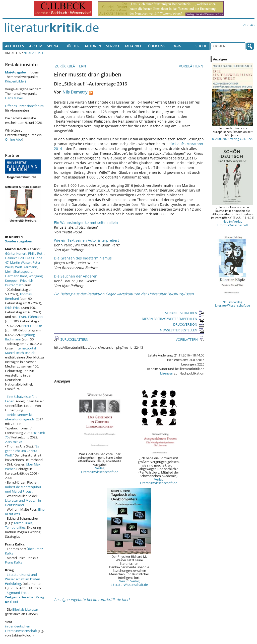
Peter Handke (32, 326)
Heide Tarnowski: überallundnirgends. (20, 417)
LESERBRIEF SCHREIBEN (183, 313)
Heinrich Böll (14, 258)
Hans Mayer (14, 98)
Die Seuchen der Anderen (76, 276)
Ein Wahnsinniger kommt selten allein (86, 222)
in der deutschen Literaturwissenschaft (21, 628)
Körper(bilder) (15, 81)
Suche (201, 46)
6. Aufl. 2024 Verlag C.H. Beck (233, 139)
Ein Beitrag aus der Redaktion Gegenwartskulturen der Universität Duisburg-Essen (124, 294)
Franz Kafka (14, 562)
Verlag (249, 25)
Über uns (157, 46)
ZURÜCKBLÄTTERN (70, 66)
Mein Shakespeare (19, 271)
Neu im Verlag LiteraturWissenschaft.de (129, 583)
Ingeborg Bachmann (20, 337)
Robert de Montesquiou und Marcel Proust (23, 489)
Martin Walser (20, 262)
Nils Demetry (75, 92)
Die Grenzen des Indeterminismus (83, 258)
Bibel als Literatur (25, 609)
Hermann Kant (16, 276)
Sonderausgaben (19, 241)
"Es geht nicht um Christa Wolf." (22, 451)
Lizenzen (167, 373)
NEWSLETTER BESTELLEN (182, 330)
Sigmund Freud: (25, 597)
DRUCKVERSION (189, 324)
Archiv (36, 46)
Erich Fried (13, 308)
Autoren (93, 46)
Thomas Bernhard (18, 296)
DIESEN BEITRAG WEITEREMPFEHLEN (173, 319)
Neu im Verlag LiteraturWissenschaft (233, 223)
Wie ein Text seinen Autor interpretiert (86, 240)
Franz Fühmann (31, 317)
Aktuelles (15, 46)
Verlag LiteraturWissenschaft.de (100, 470)
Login (176, 46)
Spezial (54, 46)
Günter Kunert (16, 253)
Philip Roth (36, 253)
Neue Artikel (34, 53)
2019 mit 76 (14, 442)
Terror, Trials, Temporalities (19, 525)
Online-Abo (13, 139)
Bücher (73, 46)
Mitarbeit (134, 46)
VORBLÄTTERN (192, 66)
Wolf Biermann (26, 267)
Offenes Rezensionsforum (24, 106)
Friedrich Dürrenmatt (19, 283)
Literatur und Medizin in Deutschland (23, 503)
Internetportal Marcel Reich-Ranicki (20, 350)
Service (113, 46)
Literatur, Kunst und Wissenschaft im (23, 579)
